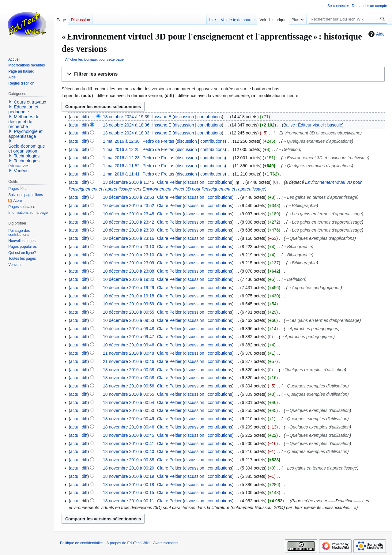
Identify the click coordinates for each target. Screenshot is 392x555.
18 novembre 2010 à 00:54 (128, 402)
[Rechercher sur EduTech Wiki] (348, 19)
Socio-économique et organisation (26, 149)
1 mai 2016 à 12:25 (121, 149)
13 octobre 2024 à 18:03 (126, 133)
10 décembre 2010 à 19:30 (128, 279)
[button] (223, 74)
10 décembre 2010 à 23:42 (128, 222)
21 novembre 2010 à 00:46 (128, 361)
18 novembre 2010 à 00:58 (128, 370)
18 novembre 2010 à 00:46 (128, 427)
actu (74, 125)
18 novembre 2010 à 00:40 (128, 451)
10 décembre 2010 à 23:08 (128, 271)
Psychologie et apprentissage (25, 134)
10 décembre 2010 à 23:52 (128, 206)
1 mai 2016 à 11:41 (121, 174)
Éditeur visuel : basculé (320, 125)
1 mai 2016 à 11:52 (121, 166)
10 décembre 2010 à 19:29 (128, 288)
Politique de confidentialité (81, 543)
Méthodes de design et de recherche (24, 122)
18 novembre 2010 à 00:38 (128, 460)
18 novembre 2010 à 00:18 (128, 485)
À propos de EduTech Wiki (128, 543)
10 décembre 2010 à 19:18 (128, 296)
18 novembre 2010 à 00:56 (128, 386)
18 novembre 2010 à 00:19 (128, 476)
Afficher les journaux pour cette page (94, 59)
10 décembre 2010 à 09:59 (128, 304)
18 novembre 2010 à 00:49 (128, 419)
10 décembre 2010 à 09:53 (128, 320)
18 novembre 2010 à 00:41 (128, 444)
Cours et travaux (30, 102)
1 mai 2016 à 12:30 (121, 141)
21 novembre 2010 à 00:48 (128, 353)
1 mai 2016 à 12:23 (121, 158)
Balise (289, 125)
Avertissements (166, 543)
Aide (376, 34)
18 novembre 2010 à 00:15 (128, 493)
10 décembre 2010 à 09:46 (128, 345)
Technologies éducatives (24, 163)
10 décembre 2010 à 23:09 (128, 263)
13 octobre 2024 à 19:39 (126, 117)
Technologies (27, 156)
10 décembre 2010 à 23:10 (128, 247)
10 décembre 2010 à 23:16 (128, 238)
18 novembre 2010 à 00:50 (128, 410)
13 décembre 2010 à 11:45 (128, 182)
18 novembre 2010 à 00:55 (128, 394)
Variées (21, 171)
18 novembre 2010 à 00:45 (128, 435)
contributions (210, 117)
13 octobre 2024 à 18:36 (126, 125)
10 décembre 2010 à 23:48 (128, 214)
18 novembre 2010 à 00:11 (128, 501)
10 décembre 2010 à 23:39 (128, 230)
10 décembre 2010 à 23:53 (128, 197)
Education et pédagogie (23, 109)
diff (85, 117)
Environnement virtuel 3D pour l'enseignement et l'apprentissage (204, 189)
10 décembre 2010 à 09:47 (128, 337)
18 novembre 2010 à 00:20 (128, 468)
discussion (184, 117)
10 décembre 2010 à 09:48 (128, 329)
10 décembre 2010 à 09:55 (128, 312)
